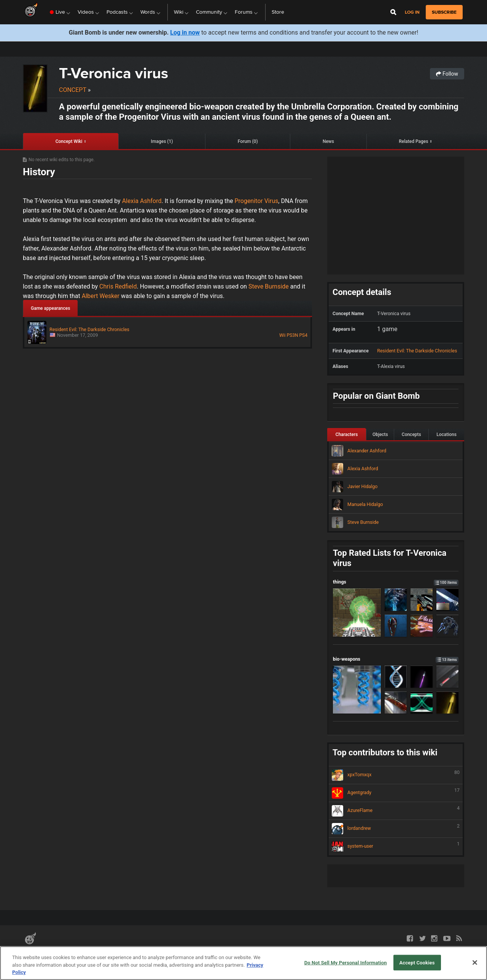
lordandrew (396, 829)
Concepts (411, 434)
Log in (412, 12)
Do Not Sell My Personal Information (346, 962)
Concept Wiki (69, 141)
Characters (347, 434)
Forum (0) (248, 141)
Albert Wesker (101, 296)
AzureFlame (396, 811)
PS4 (303, 335)
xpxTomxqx (396, 775)
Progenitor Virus (255, 201)
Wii (282, 335)
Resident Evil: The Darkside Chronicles (417, 351)
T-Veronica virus (114, 73)
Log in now (185, 33)
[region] (243, 963)
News (328, 141)
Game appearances (50, 308)
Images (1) (162, 141)
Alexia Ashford (142, 201)
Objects (380, 434)
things (396, 582)
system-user (396, 847)
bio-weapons (396, 659)
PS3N (292, 335)
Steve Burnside (269, 286)
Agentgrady (396, 793)
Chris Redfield (117, 286)
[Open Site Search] (393, 12)
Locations (446, 434)
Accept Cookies (417, 962)
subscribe (444, 12)
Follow (447, 74)
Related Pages (413, 141)
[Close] (475, 963)
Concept (73, 90)
